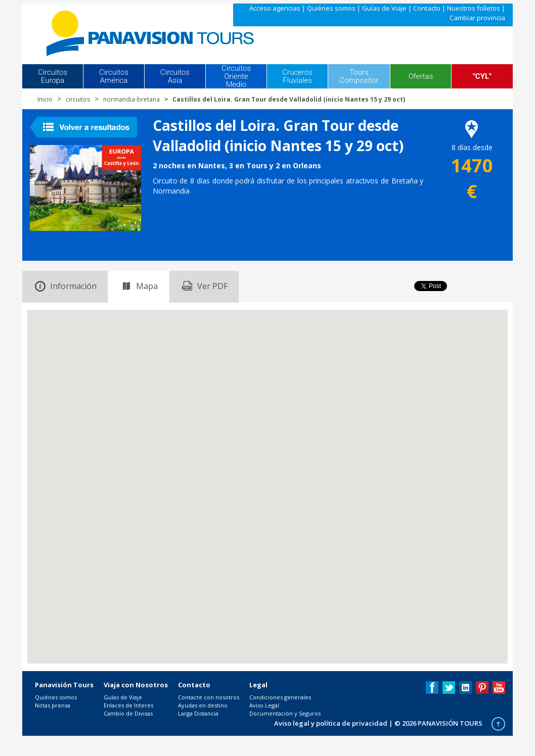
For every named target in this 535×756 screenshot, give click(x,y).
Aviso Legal (264, 705)
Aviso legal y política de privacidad (331, 723)
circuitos (78, 99)
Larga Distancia (198, 713)
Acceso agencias (275, 8)
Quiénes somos (331, 8)
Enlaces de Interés (128, 705)
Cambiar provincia (477, 18)
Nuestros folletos (474, 8)
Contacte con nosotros (209, 697)
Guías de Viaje (384, 8)
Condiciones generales (280, 697)
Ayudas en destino (203, 705)
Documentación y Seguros (285, 713)
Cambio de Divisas (128, 713)
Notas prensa (53, 705)
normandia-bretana (131, 99)
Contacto (427, 8)
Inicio (45, 99)
